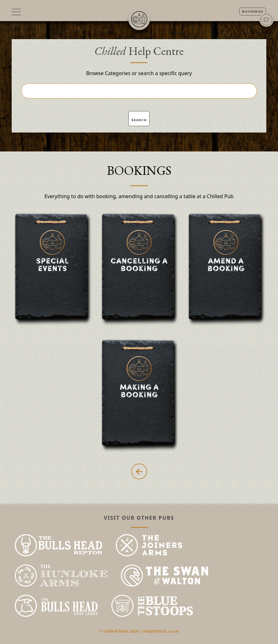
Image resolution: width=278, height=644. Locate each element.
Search (139, 120)
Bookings (253, 12)
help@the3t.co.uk (161, 631)
